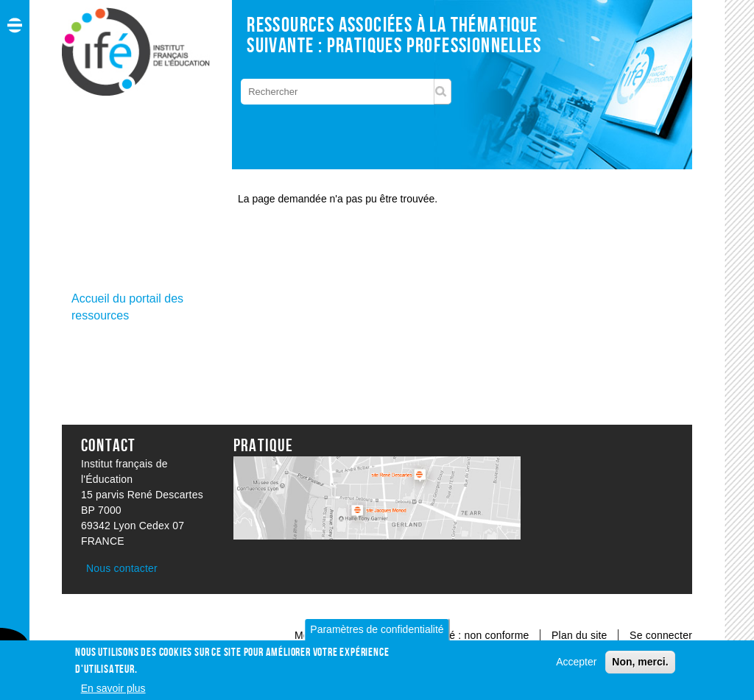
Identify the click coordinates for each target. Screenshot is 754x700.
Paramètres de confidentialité (377, 634)
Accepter (576, 666)
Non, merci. (640, 666)
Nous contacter (122, 568)
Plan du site (581, 635)
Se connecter (661, 635)
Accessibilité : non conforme (463, 635)
